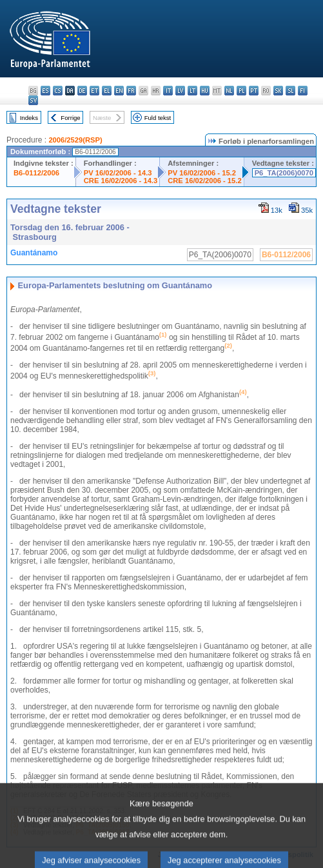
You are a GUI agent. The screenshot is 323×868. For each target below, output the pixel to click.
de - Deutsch (82, 91)
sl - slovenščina (290, 91)
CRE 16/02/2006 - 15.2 (204, 181)
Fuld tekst (158, 118)
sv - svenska (33, 100)
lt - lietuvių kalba (192, 91)
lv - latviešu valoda (180, 91)
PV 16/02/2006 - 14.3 (118, 173)
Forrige (70, 118)
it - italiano (168, 91)
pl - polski (241, 91)
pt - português (254, 91)
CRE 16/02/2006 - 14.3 (121, 181)
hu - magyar (205, 91)
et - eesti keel (94, 91)
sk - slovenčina (278, 91)
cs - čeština (58, 91)
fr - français (131, 91)
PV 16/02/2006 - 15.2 (202, 173)
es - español (45, 91)
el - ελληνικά (107, 91)
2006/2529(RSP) (75, 140)
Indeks (29, 118)
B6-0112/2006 (36, 173)
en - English (119, 91)
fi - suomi (303, 91)
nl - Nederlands (229, 91)
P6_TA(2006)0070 (284, 173)
